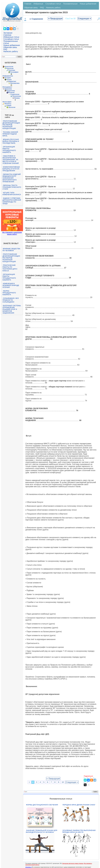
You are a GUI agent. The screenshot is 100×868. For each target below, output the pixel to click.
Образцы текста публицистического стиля (12, 187)
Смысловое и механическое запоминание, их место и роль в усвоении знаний (11, 160)
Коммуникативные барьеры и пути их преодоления (11, 169)
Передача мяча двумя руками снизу (79, 805)
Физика (17, 98)
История (8, 78)
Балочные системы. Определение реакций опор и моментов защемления (12, 309)
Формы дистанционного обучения (42, 805)
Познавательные (70, 4)
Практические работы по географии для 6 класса (10, 268)
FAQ (5, 49)
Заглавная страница (8, 34)
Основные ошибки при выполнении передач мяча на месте (79, 831)
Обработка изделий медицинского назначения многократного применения (12, 178)
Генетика (12, 70)
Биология (10, 68)
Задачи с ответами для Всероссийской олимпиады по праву (12, 201)
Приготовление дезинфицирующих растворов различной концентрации (11, 125)
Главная (28, 4)
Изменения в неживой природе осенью (11, 285)
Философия (7, 102)
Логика (9, 80)
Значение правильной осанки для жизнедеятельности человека (41, 831)
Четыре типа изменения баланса (12, 194)
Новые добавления (12, 45)
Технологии (17, 96)
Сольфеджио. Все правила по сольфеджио (11, 300)
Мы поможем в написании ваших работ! (12, 233)
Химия (9, 105)
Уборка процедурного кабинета (9, 293)
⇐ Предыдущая (55, 19)
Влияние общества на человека (11, 250)
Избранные (38, 4)
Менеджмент (7, 87)
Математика (15, 83)
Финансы (8, 104)
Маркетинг (12, 81)
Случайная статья (11, 39)
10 (63, 782)
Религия (11, 92)
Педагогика (11, 91)
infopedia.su (28, 867)
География (14, 72)
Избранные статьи (11, 37)
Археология (9, 67)
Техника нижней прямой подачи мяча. (10, 134)
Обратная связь (10, 47)
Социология (15, 94)
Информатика (8, 76)
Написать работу (11, 51)
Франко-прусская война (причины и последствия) (11, 141)
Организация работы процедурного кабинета (9, 150)
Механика (8, 89)
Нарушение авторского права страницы (73, 863)
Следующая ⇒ (85, 19)
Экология (12, 107)
